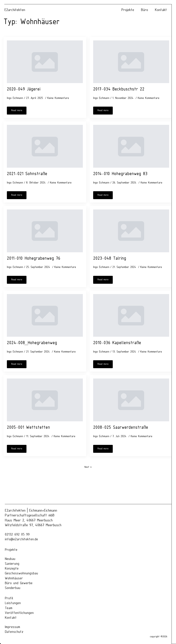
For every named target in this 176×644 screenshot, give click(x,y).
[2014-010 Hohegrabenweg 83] (131, 146)
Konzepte (12, 569)
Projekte (128, 10)
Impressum (12, 627)
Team (9, 608)
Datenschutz (14, 632)
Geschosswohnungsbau (21, 574)
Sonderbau (13, 588)
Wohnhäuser (14, 578)
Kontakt (161, 10)
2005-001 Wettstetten (28, 428)
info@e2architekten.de (21, 540)
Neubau (10, 559)
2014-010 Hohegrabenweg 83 (120, 174)
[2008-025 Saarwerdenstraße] (131, 400)
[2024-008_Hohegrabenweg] (45, 315)
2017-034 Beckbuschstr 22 (119, 89)
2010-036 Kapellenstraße (117, 343)
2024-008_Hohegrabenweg (32, 343)
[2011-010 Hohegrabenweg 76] (45, 231)
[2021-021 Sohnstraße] (45, 146)
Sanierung (12, 564)
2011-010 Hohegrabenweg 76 (34, 259)
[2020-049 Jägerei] (45, 62)
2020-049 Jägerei (24, 89)
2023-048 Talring (110, 259)
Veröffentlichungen (19, 613)
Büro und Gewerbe (19, 583)
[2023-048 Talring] (131, 231)
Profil (9, 599)
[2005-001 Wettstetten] (45, 400)
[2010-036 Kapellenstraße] (131, 315)
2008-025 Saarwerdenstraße (121, 428)
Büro (144, 10)
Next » (88, 467)
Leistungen (13, 603)
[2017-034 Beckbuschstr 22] (131, 62)
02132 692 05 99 (17, 535)
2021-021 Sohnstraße (27, 174)
